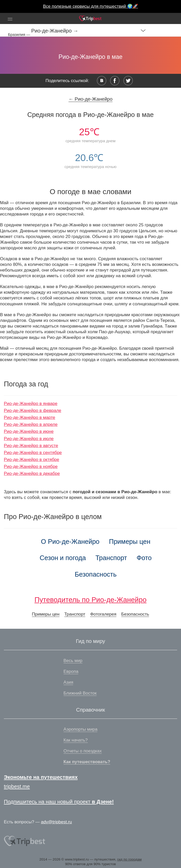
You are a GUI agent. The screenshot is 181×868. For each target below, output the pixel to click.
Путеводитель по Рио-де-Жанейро (90, 600)
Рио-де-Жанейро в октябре (32, 460)
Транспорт (111, 558)
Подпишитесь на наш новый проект (59, 802)
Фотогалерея (103, 614)
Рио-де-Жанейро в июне (29, 431)
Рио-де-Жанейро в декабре (32, 473)
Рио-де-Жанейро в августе (31, 446)
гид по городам (129, 859)
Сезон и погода (63, 558)
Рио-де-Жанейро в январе (31, 404)
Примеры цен (130, 541)
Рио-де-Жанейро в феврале (33, 411)
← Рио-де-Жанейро (90, 99)
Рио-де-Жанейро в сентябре (33, 453)
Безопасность (96, 574)
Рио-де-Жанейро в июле (29, 439)
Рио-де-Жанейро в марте (29, 417)
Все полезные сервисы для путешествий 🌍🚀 (90, 6)
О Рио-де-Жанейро (70, 541)
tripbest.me (17, 786)
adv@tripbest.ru (56, 822)
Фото (144, 558)
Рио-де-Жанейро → (55, 31)
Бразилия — (20, 34)
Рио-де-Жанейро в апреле (31, 424)
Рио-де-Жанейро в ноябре (31, 467)
